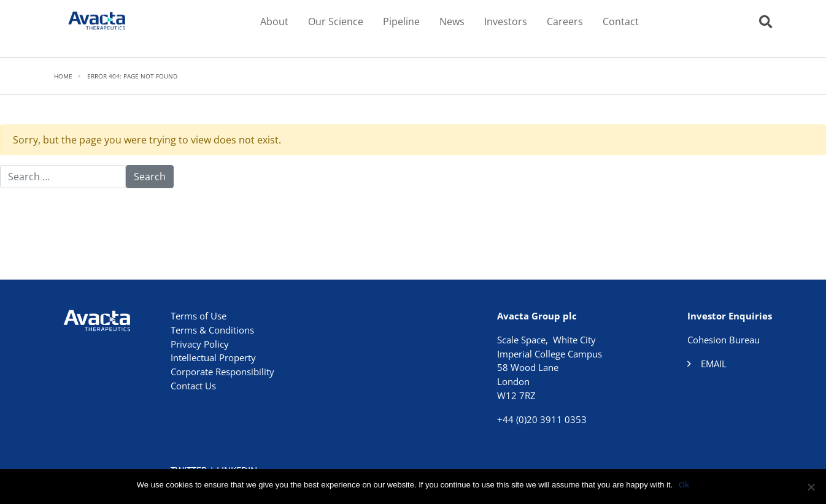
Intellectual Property (213, 357)
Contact (621, 21)
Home (63, 76)
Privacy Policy (200, 344)
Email (714, 364)
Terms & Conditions (212, 330)
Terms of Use (199, 316)
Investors (506, 21)
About (274, 21)
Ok (684, 484)
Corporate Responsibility (222, 372)
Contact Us (193, 386)
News (452, 21)
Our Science (336, 21)
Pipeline (401, 21)
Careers (565, 21)
